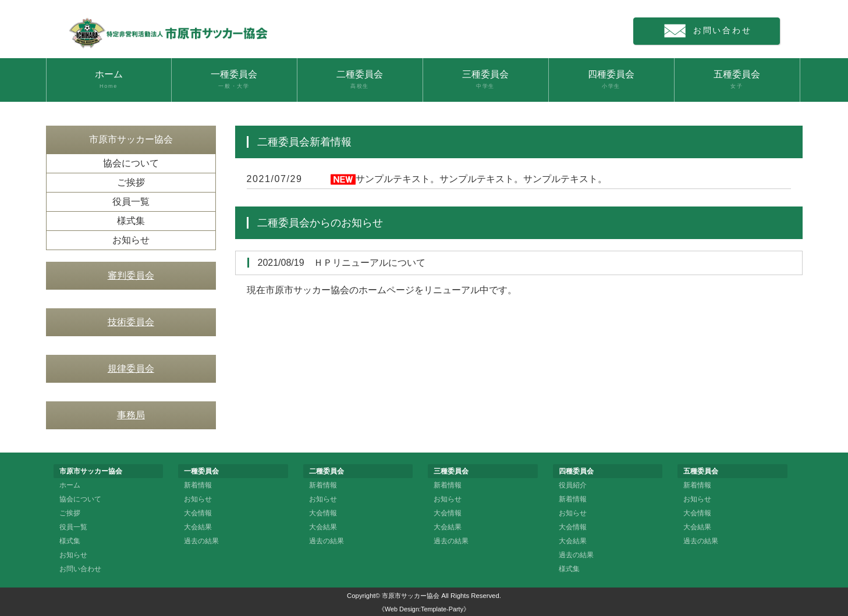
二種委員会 (360, 80)
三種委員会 (486, 80)
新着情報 (198, 485)
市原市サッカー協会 (411, 596)
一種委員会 (234, 80)
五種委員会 (737, 80)
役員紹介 (573, 485)
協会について (131, 163)
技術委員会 (131, 322)
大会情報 (198, 513)
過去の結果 (201, 541)
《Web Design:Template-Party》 (424, 609)
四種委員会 (611, 80)
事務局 (131, 415)
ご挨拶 (131, 182)
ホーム (109, 80)
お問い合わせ (712, 31)
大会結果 (198, 527)
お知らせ (131, 240)
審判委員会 (131, 275)
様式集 (131, 221)
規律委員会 (131, 368)
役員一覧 (131, 202)
